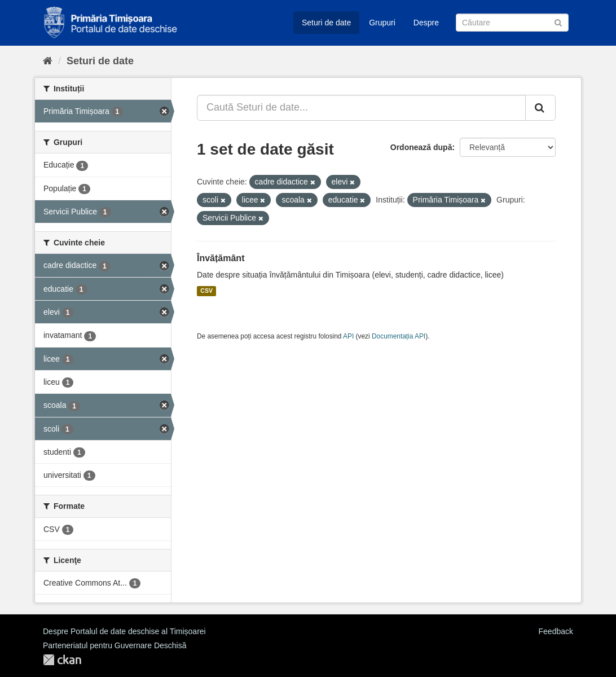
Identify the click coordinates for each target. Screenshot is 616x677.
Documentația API (399, 336)
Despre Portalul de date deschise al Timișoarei (124, 631)
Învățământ (221, 258)
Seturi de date (326, 23)
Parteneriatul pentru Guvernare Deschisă (115, 645)
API (348, 336)
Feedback (556, 631)
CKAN (62, 660)
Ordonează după (421, 147)
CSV (206, 291)
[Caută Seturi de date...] (361, 108)
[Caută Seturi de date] (512, 23)
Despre (426, 23)
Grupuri (382, 23)
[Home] (48, 61)
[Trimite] (558, 22)
